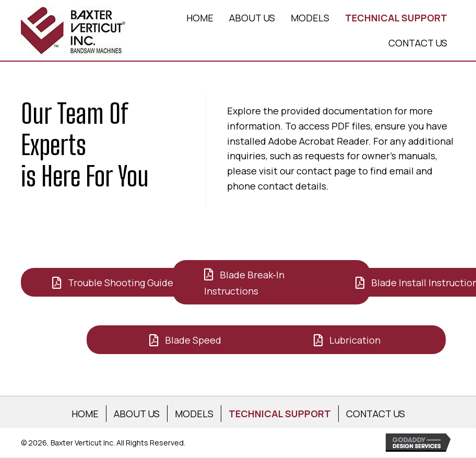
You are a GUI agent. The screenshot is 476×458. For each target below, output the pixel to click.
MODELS (194, 414)
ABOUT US (137, 414)
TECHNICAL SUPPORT (280, 414)
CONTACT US (376, 414)
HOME (85, 414)
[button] (120, 282)
